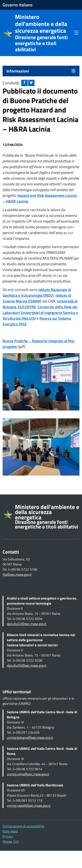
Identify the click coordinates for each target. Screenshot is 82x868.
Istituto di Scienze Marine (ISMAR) (37, 298)
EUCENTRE (27, 307)
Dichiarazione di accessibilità (23, 826)
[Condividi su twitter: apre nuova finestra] (31, 83)
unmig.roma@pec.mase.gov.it (28, 774)
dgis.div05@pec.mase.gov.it (27, 665)
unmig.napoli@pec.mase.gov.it (29, 805)
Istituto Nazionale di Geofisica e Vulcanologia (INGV (37, 293)
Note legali (10, 831)
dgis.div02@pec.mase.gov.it (27, 624)
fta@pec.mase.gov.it (17, 574)
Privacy (8, 836)
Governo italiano (18, 5)
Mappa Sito (11, 841)
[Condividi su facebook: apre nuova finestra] (24, 83)
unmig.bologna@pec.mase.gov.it (30, 737)
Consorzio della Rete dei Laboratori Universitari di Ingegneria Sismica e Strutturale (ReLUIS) (40, 313)
